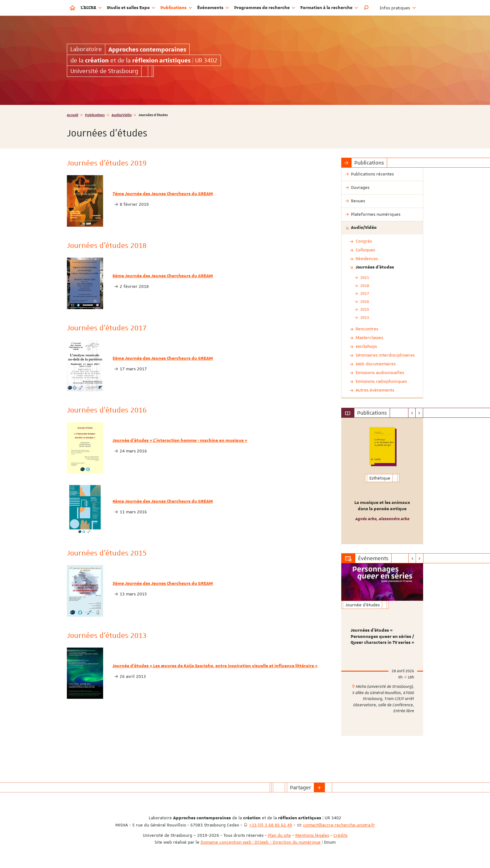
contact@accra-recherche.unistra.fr (339, 825)
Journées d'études (375, 267)
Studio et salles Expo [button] (131, 8)
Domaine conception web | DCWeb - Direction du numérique (261, 842)
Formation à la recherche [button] (329, 8)
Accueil (72, 115)
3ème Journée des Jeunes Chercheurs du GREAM (163, 584)
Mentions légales (312, 835)
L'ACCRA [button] (91, 8)
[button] (366, 8)
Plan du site (279, 835)
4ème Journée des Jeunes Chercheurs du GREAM (163, 501)
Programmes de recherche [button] (265, 8)
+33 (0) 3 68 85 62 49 (271, 825)
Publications (95, 115)
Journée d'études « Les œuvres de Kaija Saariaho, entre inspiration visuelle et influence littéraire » (215, 666)
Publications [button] (176, 8)
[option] (382, 481)
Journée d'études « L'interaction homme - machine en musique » (180, 441)
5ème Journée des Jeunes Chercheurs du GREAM (163, 358)
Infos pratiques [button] (398, 8)
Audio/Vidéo (122, 115)
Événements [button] (213, 8)
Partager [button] (301, 787)
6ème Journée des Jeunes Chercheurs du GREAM (163, 276)
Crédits (340, 835)
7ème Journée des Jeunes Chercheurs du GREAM (163, 194)
